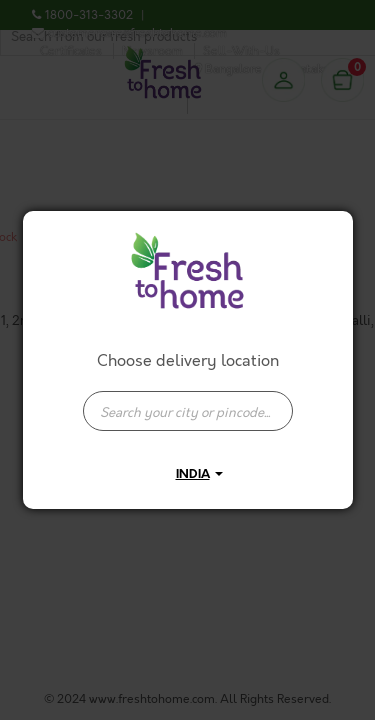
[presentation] (188, 411)
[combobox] (188, 401)
